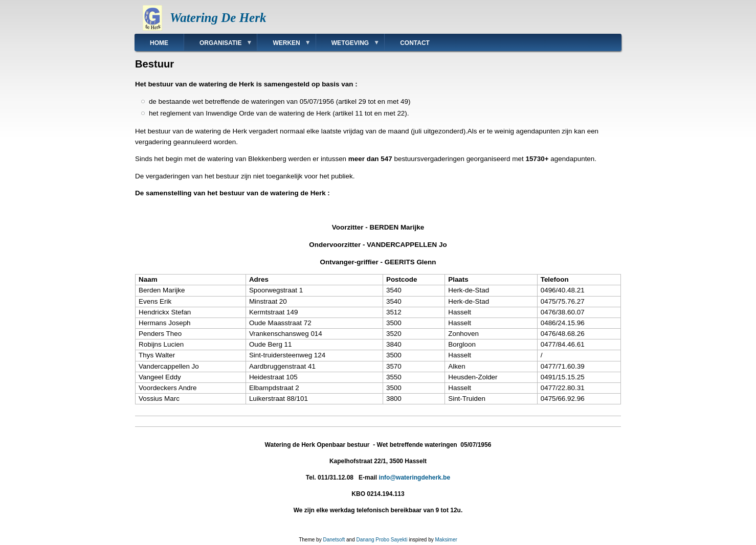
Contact (415, 43)
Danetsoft (334, 540)
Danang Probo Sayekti (382, 540)
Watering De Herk (218, 18)
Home (159, 43)
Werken (284, 45)
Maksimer (446, 540)
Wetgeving (348, 45)
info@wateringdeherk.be (414, 478)
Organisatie (218, 45)
